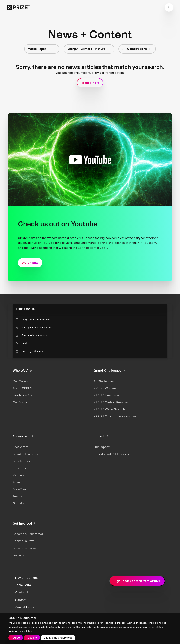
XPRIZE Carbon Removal (111, 402)
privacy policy (57, 623)
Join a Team (21, 555)
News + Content (26, 578)
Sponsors (19, 468)
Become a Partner (25, 548)
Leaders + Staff (23, 395)
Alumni (17, 482)
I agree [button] (16, 638)
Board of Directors (25, 454)
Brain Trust (20, 489)
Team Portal (23, 585)
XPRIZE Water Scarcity (110, 409)
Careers (21, 600)
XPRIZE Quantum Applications (115, 416)
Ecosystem (20, 447)
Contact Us (23, 592)
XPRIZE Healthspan (107, 395)
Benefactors (21, 461)
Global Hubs (21, 503)
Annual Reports (26, 607)
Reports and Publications (111, 454)
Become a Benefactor (28, 534)
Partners (19, 475)
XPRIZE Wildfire (105, 388)
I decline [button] (32, 638)
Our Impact (102, 447)
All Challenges (104, 381)
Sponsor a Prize (24, 541)
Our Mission (21, 381)
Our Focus (20, 402)
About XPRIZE (23, 388)
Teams (17, 496)
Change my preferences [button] (58, 638)
